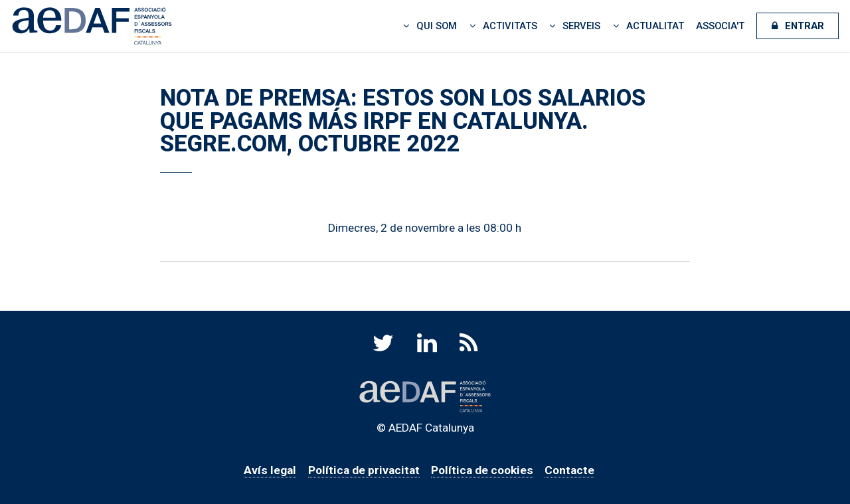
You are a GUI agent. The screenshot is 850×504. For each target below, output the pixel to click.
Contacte (569, 470)
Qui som (437, 26)
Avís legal (270, 470)
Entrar (805, 26)
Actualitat (655, 26)
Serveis (581, 26)
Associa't (720, 26)
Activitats (510, 26)
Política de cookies (482, 470)
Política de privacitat (364, 470)
